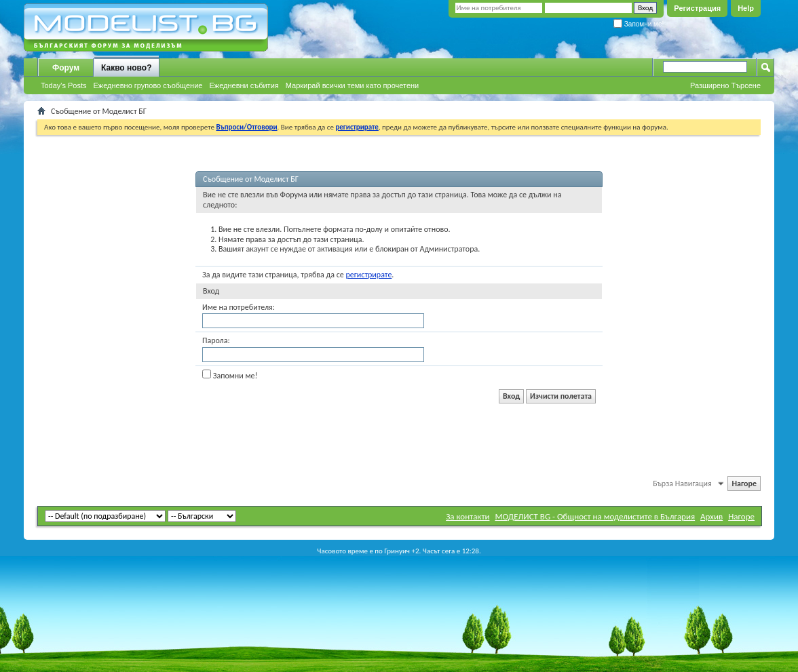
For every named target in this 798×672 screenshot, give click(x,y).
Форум (66, 68)
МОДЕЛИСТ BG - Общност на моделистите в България (595, 516)
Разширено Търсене (725, 85)
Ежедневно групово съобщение (148, 85)
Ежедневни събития (244, 85)
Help (746, 8)
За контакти (468, 516)
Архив (711, 516)
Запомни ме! (639, 24)
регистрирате (368, 275)
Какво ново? (127, 68)
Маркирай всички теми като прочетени (353, 85)
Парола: (216, 340)
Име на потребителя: (239, 307)
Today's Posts (64, 85)
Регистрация (697, 8)
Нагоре (744, 483)
